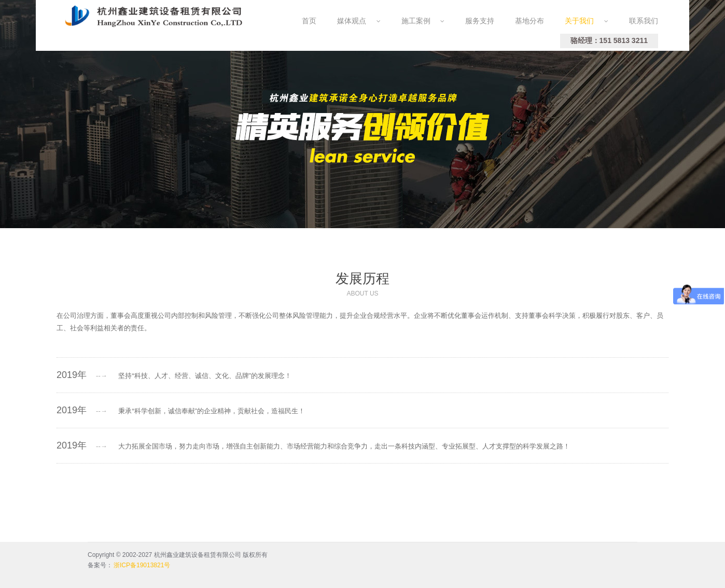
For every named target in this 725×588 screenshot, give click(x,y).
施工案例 (423, 21)
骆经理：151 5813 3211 (609, 40)
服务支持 (480, 21)
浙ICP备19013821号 (142, 565)
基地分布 (529, 21)
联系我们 (644, 21)
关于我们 (587, 21)
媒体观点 (359, 21)
